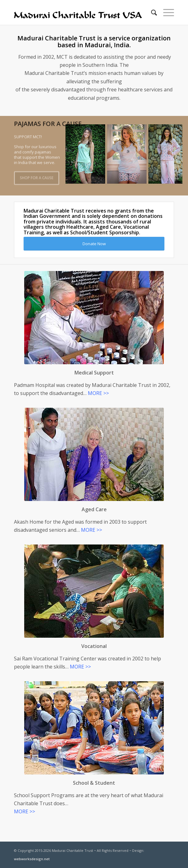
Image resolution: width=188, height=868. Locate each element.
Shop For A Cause (37, 177)
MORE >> (98, 393)
